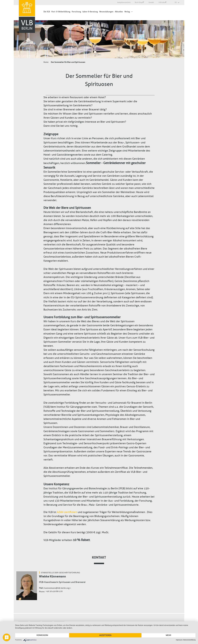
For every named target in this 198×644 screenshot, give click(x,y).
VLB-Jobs (162, 2)
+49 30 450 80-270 (54, 591)
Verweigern (42, 635)
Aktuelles (119, 12)
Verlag (127, 12)
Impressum (179, 640)
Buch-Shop (139, 2)
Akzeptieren (105, 635)
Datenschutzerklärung (189, 640)
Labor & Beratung (90, 12)
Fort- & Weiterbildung (61, 12)
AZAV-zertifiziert (67, 512)
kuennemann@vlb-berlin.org (58, 588)
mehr (168, 635)
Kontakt (151, 2)
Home (46, 62)
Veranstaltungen (106, 12)
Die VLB (47, 12)
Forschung (76, 12)
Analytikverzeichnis (124, 2)
